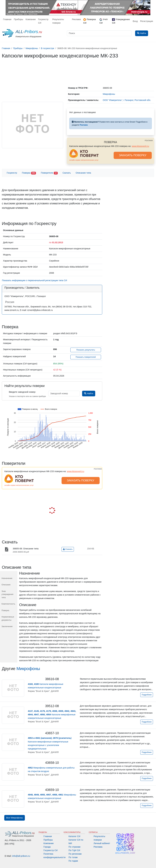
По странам (74, 847)
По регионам (75, 854)
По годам (73, 861)
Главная (7, 19)
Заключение (7, 626)
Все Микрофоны (15, 818)
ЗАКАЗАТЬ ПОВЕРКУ (133, 155)
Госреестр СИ (43, 21)
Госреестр (12, 173)
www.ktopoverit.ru (140, 146)
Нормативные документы (8, 618)
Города (47, 847)
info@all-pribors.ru (21, 856)
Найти (89, 393)
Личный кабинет (102, 843)
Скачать (67, 173)
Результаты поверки (58, 21)
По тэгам (73, 857)
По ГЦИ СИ (74, 850)
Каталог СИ (74, 836)
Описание (6, 585)
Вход (135, 21)
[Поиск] (99, 33)
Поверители (49, 173)
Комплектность (8, 604)
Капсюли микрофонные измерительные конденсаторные (52, 715)
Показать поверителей (86, 357)
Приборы (19, 19)
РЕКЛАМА (149, 141)
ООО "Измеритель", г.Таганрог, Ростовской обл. (127, 100)
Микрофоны (28, 669)
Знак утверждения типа (7, 594)
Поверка (29, 173)
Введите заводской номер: (22, 392)
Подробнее (147, 695)
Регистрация (147, 21)
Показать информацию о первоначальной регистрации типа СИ (35, 280)
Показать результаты (86, 350)
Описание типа (83, 173)
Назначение (7, 578)
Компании (31, 19)
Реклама (76, 19)
